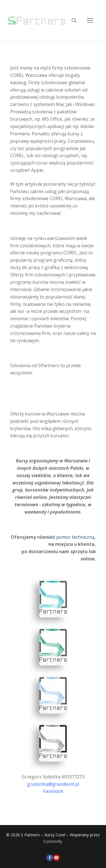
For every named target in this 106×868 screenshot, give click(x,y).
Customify (53, 841)
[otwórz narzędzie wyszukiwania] (74, 21)
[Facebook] (50, 858)
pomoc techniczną (75, 537)
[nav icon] (90, 21)
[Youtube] (56, 858)
